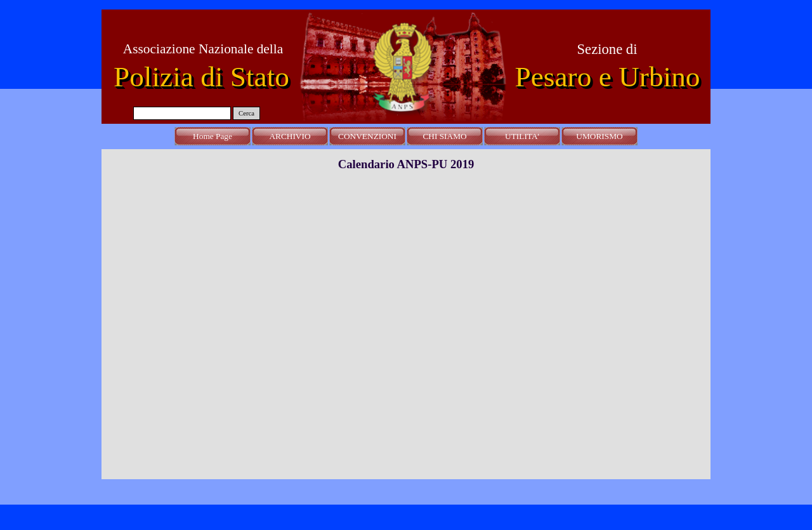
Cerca (246, 113)
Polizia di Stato (201, 77)
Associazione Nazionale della (203, 49)
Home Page (213, 136)
